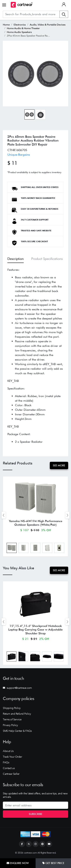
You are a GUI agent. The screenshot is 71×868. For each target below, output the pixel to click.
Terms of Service (12, 719)
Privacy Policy (10, 725)
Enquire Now (18, 863)
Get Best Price (53, 863)
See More (59, 465)
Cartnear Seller (11, 774)
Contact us (9, 768)
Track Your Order (12, 757)
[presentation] (4, 515)
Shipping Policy (12, 708)
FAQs (6, 762)
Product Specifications (47, 259)
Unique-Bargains (19, 155)
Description (16, 259)
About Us (8, 751)
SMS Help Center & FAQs (17, 731)
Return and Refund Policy (17, 714)
